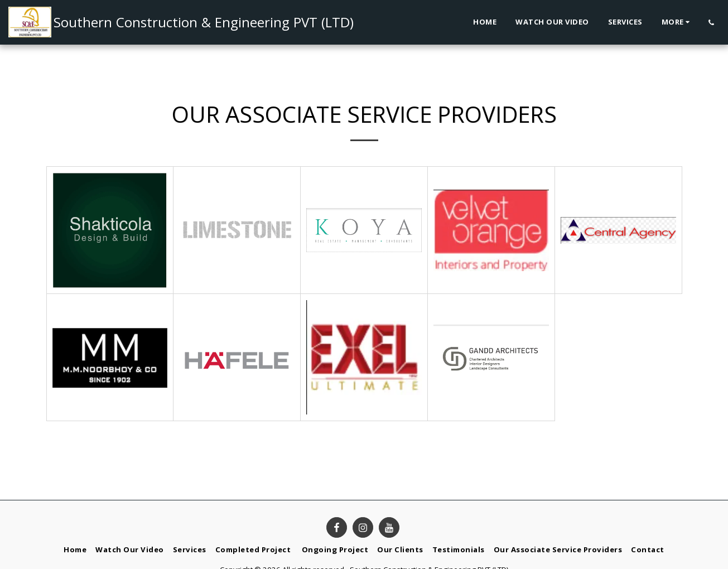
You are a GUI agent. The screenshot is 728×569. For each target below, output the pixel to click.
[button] (711, 22)
